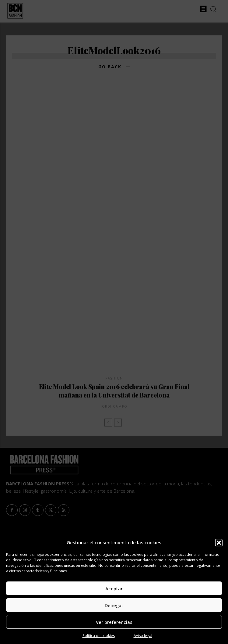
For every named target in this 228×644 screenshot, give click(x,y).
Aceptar (114, 588)
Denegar (114, 605)
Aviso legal (143, 636)
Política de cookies (99, 636)
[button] (219, 543)
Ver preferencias (114, 622)
